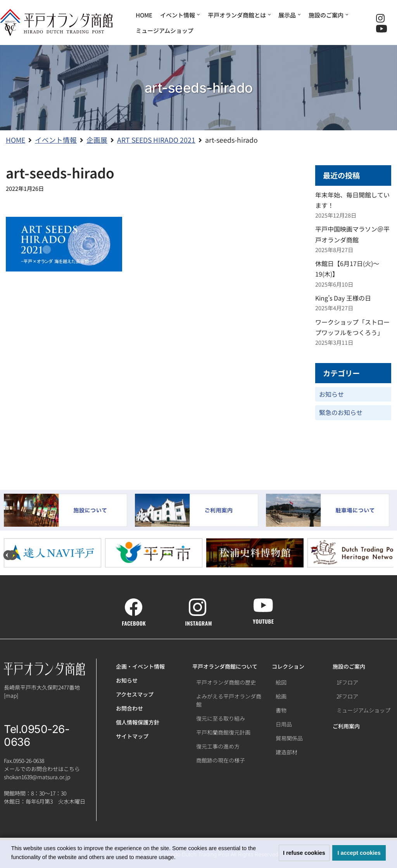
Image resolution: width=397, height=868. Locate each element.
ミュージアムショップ (165, 30)
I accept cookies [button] (359, 853)
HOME (144, 15)
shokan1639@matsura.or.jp (37, 777)
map (11, 695)
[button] (178, 858)
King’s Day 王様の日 (343, 298)
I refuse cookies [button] (304, 853)
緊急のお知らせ (341, 412)
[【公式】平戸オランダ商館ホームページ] (56, 22)
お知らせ (331, 394)
